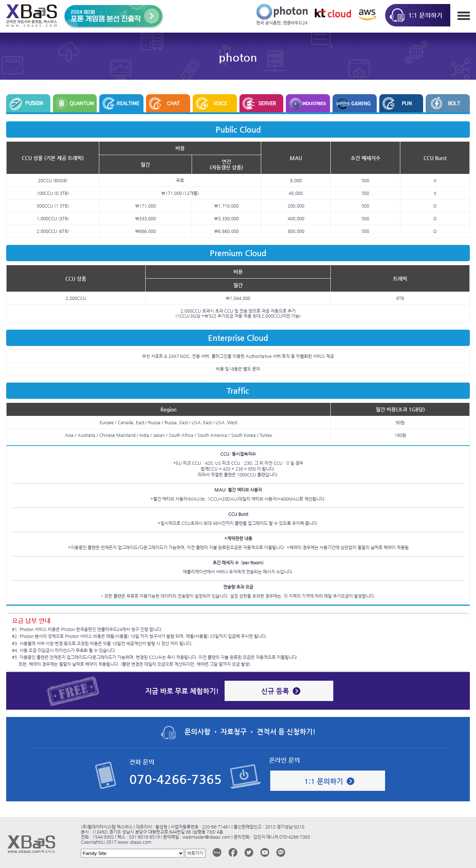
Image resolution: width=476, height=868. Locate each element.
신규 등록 (275, 691)
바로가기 (195, 853)
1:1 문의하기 (324, 781)
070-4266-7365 (176, 779)
